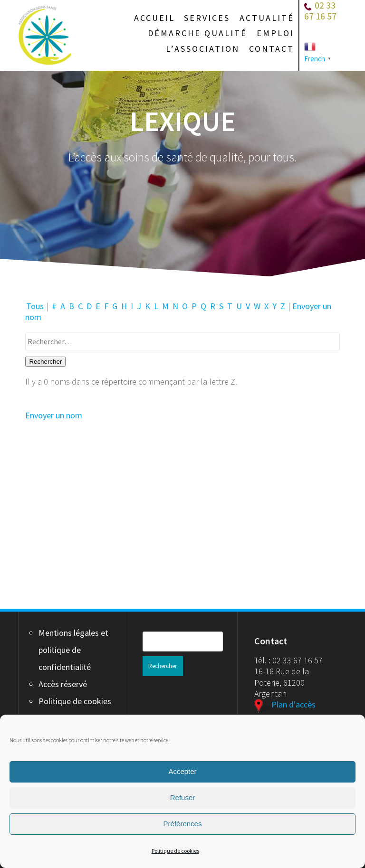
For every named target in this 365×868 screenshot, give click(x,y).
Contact (272, 49)
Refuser (183, 797)
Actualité (267, 18)
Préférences (183, 824)
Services (207, 18)
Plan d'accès (285, 704)
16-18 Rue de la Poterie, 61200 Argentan (282, 682)
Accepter (182, 771)
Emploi (275, 33)
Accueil (154, 18)
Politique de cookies (175, 851)
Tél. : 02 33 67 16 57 (288, 660)
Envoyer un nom (54, 415)
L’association (203, 49)
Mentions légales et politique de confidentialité (73, 650)
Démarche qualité (197, 33)
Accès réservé (63, 684)
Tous (35, 306)
